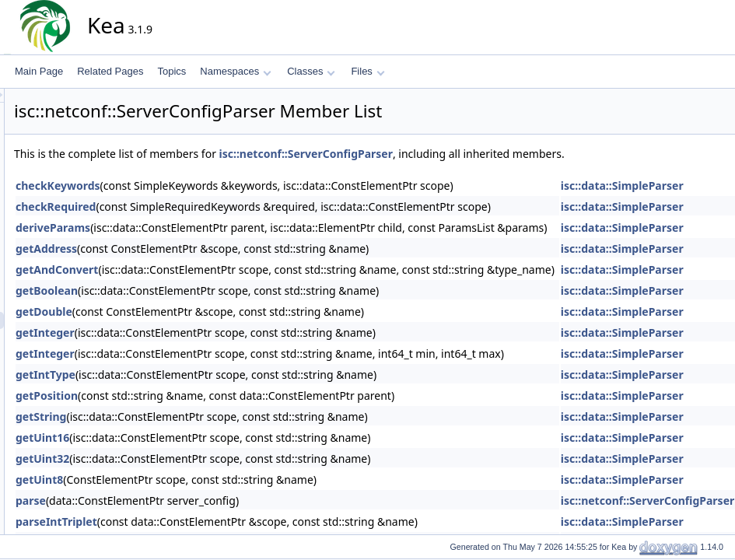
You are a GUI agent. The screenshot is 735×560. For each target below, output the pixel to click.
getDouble (184, 311)
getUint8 (179, 479)
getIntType (185, 374)
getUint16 (182, 437)
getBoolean (187, 290)
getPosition (187, 395)
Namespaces (235, 71)
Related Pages (110, 71)
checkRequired (196, 206)
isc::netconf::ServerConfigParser (446, 154)
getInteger (185, 332)
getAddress (186, 248)
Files (367, 71)
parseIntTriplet (196, 521)
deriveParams (193, 227)
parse (171, 500)
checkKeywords (198, 185)
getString (181, 416)
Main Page (39, 71)
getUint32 (182, 458)
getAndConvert (197, 269)
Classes (311, 71)
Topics (171, 71)
